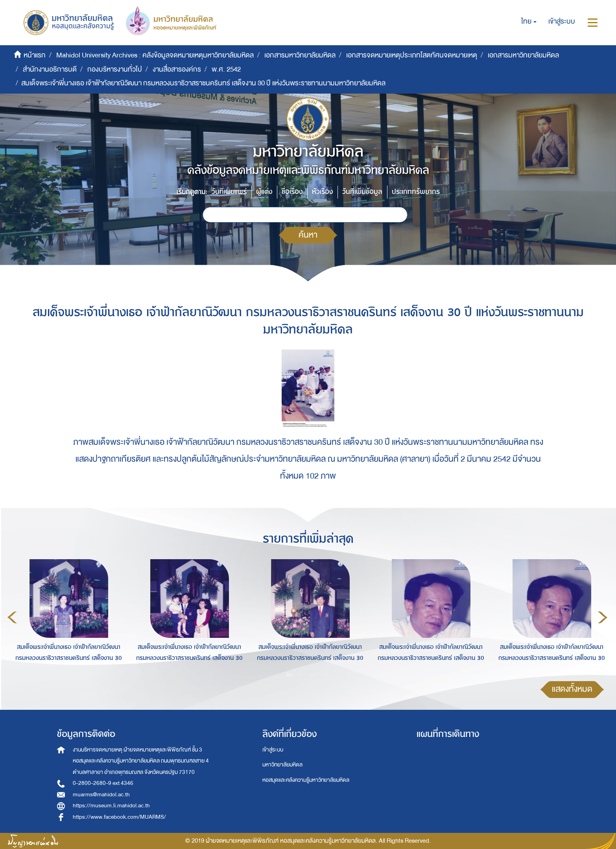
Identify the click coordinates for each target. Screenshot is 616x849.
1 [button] (290, 674)
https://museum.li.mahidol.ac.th (111, 806)
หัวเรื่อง (322, 192)
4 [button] (325, 674)
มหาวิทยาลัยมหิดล (282, 765)
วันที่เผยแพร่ (229, 192)
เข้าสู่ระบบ (273, 750)
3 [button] (314, 674)
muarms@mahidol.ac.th (101, 795)
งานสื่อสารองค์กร (177, 69)
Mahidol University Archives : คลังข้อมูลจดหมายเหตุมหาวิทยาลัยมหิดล (155, 55)
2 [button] (302, 674)
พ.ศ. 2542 (226, 69)
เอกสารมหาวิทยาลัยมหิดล (300, 55)
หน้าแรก (35, 55)
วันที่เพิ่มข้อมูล (362, 192)
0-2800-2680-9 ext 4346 (103, 783)
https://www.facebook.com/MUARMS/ (119, 817)
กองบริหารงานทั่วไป (115, 69)
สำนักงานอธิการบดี (50, 69)
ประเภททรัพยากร (416, 192)
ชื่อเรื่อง (292, 192)
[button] (529, 22)
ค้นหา (308, 235)
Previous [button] (12, 617)
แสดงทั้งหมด (572, 689)
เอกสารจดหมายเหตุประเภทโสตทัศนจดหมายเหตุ (412, 55)
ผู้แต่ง (264, 192)
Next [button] (603, 617)
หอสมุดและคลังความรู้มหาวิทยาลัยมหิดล (306, 780)
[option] (67, 616)
